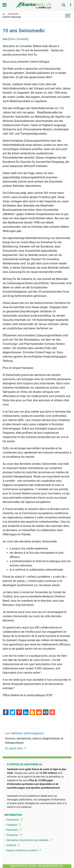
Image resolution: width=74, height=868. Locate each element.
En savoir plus (15, 748)
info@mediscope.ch (51, 866)
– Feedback (13, 825)
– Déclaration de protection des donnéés (28, 840)
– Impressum (14, 820)
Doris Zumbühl (18, 39)
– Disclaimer (13, 835)
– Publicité (12, 845)
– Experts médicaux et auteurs (23, 850)
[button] (71, 5)
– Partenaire (13, 830)
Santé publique (12, 17)
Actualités (13, 14)
